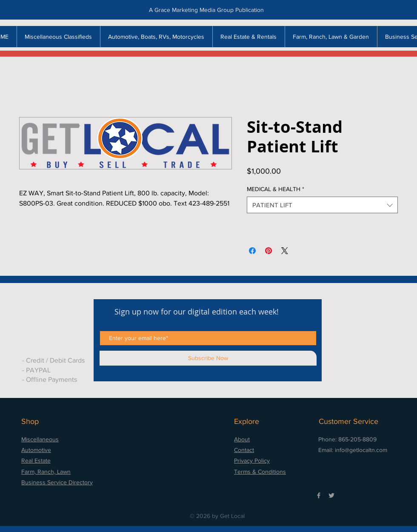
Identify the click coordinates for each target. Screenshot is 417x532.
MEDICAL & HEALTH (276, 189)
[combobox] (322, 205)
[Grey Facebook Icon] (319, 495)
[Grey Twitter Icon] (331, 495)
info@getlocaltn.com (361, 450)
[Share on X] (285, 251)
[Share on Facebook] (252, 251)
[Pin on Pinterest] (268, 251)
